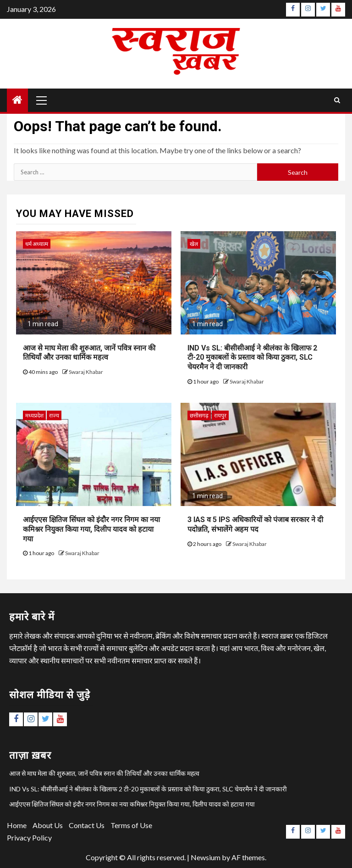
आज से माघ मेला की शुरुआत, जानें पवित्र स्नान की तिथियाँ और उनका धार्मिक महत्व (89, 353)
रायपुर (220, 415)
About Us (48, 825)
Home (17, 825)
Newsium (206, 857)
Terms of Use (131, 825)
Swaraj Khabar (86, 372)
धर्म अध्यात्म (37, 244)
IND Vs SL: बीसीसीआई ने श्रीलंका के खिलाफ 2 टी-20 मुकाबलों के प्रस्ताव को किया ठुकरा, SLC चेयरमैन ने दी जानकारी (252, 358)
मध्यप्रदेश (34, 415)
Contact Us (87, 825)
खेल (194, 244)
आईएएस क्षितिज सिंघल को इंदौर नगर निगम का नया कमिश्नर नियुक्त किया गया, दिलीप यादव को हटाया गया (91, 529)
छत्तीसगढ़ (199, 415)
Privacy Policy (29, 837)
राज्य (54, 415)
